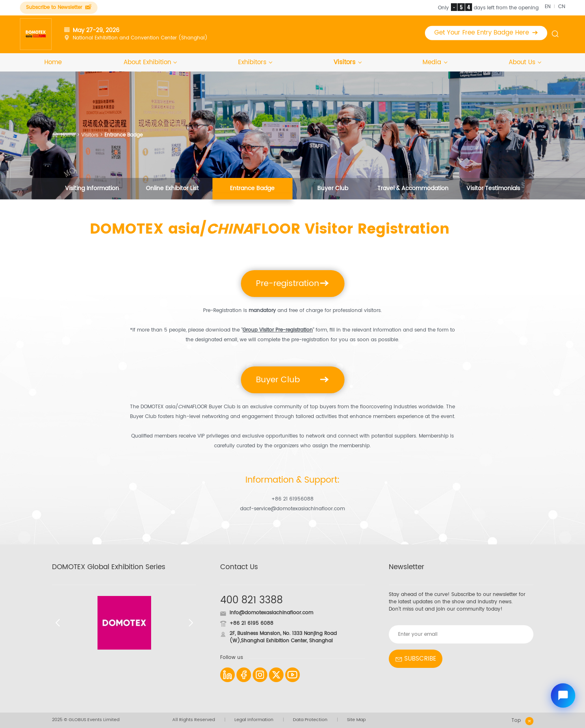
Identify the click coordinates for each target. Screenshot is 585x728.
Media (435, 62)
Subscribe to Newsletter (59, 8)
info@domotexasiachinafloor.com (271, 613)
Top (522, 721)
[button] (57, 623)
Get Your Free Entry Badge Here (486, 33)
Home (53, 62)
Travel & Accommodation (413, 188)
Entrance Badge (252, 188)
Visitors (347, 62)
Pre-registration (292, 284)
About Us (525, 62)
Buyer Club (333, 188)
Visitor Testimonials (493, 188)
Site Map (356, 720)
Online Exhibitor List (172, 188)
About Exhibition (150, 62)
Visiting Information (92, 188)
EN (548, 7)
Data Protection (310, 720)
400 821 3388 (251, 600)
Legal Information (254, 720)
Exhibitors (255, 62)
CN (562, 7)
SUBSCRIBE (416, 659)
